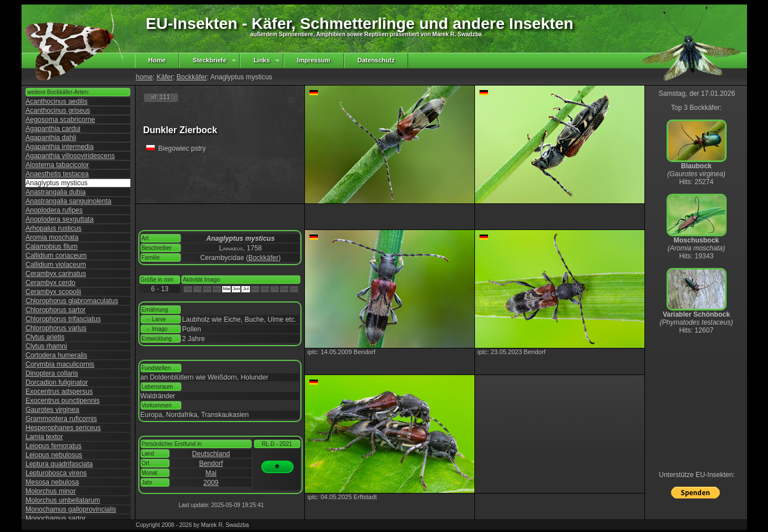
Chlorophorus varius (56, 328)
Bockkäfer (192, 77)
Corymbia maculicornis (60, 364)
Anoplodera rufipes (54, 210)
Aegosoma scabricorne (60, 120)
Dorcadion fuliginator (57, 382)
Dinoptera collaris (52, 373)
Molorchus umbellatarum (63, 500)
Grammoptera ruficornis (61, 419)
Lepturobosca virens (56, 473)
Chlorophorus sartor (56, 310)
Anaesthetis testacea (57, 174)
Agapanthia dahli (51, 138)
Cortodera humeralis (56, 355)
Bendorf (211, 463)
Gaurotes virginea (52, 410)
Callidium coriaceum (56, 256)
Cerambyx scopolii (53, 292)
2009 (211, 483)
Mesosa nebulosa (52, 482)
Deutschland (211, 454)
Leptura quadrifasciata (59, 464)
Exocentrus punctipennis (63, 401)
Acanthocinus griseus (58, 110)
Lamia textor (44, 437)
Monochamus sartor (56, 518)
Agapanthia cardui (53, 129)
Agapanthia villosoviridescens (70, 156)
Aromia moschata (52, 237)
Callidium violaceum (56, 265)
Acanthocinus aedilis (56, 101)
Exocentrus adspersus (59, 391)
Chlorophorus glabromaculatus (72, 301)
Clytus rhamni (46, 346)
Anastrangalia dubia (56, 192)
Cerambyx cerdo (50, 283)
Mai (211, 473)
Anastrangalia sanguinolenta (68, 201)
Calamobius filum (52, 246)
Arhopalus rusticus (54, 228)
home (145, 77)
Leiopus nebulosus (54, 455)
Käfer (165, 77)
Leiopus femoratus (54, 446)
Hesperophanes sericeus (63, 428)
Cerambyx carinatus (56, 274)
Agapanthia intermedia (60, 147)
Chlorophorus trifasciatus (63, 319)
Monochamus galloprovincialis (71, 509)
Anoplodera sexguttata (60, 219)
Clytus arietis (45, 337)
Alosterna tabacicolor (57, 165)
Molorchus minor (51, 491)
